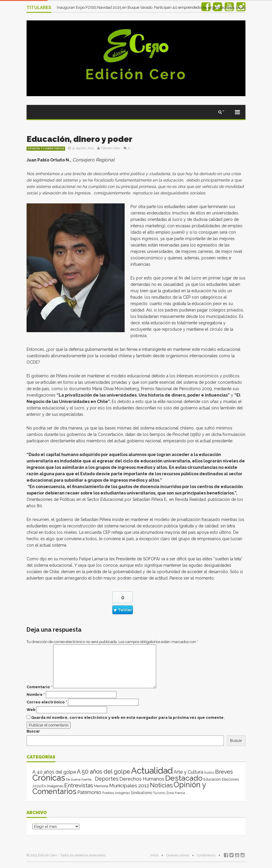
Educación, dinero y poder (80, 139)
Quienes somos (178, 855)
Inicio (154, 855)
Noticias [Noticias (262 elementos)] (161, 785)
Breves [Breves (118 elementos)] (224, 772)
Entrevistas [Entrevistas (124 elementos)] (79, 785)
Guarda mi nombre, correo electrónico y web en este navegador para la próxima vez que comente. (128, 718)
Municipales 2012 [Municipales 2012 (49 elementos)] (129, 786)
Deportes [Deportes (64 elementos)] (107, 779)
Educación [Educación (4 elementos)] (212, 779)
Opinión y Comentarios (46, 149)
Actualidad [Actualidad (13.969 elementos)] (152, 771)
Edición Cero (136, 74)
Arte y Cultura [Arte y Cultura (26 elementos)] (188, 772)
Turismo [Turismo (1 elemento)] (159, 793)
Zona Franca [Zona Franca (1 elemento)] (176, 793)
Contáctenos (206, 855)
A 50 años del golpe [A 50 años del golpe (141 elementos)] (103, 772)
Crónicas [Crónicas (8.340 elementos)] (49, 778)
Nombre (36, 694)
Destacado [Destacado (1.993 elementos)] (184, 778)
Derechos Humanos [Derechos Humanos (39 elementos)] (142, 779)
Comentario (39, 687)
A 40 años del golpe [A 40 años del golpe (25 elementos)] (54, 772)
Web (31, 710)
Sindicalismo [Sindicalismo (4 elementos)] (141, 793)
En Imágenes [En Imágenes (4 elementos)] (52, 786)
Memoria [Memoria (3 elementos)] (101, 786)
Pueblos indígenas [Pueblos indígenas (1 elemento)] (116, 793)
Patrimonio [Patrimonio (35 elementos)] (89, 792)
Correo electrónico (47, 702)
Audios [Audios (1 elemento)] (209, 772)
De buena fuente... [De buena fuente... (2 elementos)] (80, 779)
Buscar (33, 731)
